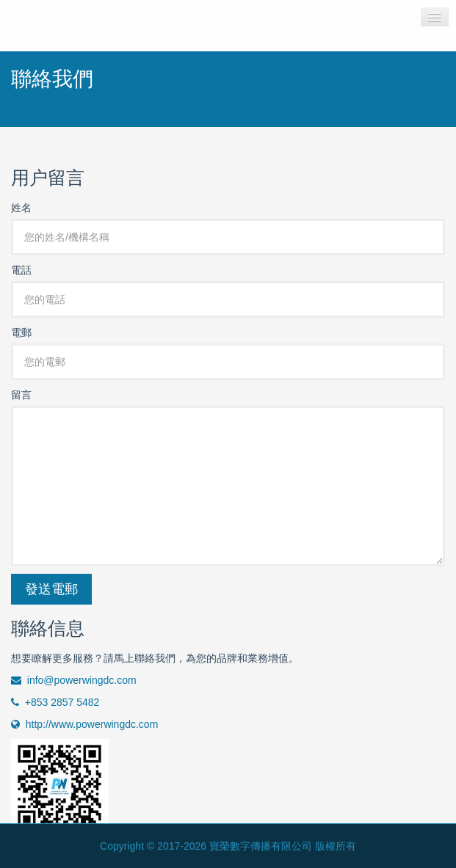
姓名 (21, 208)
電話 (21, 270)
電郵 (21, 332)
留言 (21, 395)
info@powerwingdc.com (74, 680)
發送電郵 (51, 589)
